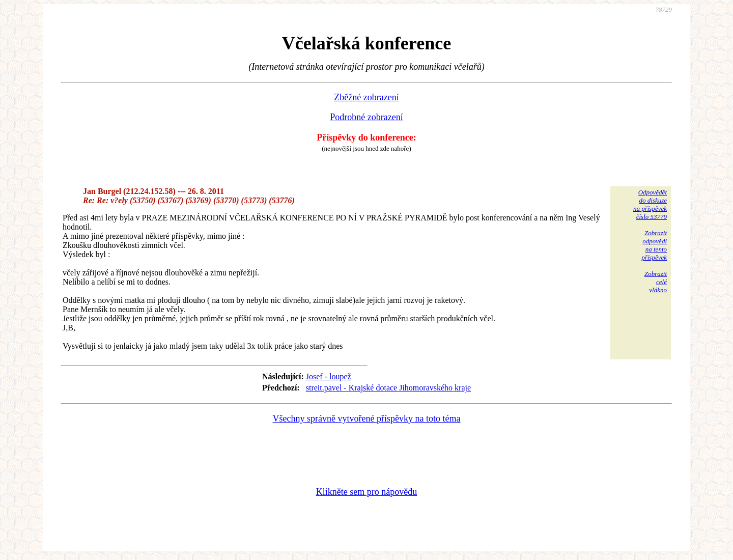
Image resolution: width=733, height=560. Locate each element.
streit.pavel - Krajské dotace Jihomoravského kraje (388, 388)
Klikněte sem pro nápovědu (366, 492)
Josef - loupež (329, 376)
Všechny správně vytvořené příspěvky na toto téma (367, 418)
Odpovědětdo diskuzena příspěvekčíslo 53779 (650, 204)
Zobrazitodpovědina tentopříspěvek (654, 245)
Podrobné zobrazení (366, 117)
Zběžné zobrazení (366, 97)
